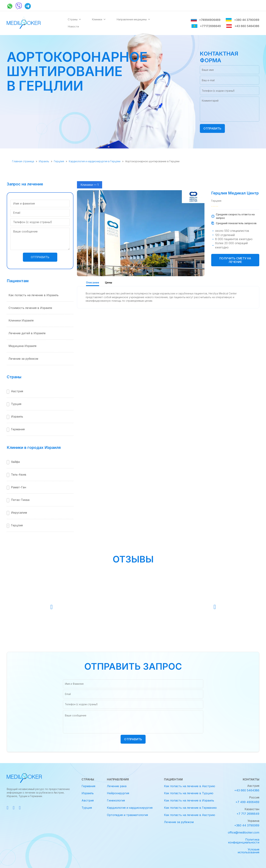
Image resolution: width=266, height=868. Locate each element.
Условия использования (248, 851)
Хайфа (15, 462)
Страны (74, 19)
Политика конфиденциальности (244, 841)
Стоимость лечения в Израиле (30, 308)
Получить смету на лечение (235, 260)
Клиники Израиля (21, 320)
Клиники (99, 19)
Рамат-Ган (19, 487)
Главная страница (23, 161)
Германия (18, 429)
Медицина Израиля (22, 346)
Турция (16, 404)
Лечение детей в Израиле (27, 333)
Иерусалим (19, 513)
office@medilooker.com (244, 832)
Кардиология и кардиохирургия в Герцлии (95, 161)
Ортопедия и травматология (127, 815)
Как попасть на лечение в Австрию (190, 786)
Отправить (212, 128)
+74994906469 (206, 20)
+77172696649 (206, 26)
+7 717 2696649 (248, 814)
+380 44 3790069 (242, 20)
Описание (93, 282)
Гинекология (116, 800)
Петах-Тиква (20, 500)
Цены (109, 282)
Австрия (17, 391)
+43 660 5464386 (243, 26)
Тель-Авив (19, 475)
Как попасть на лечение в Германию (190, 808)
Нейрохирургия (118, 793)
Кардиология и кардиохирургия (130, 808)
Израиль (44, 161)
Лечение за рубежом (23, 359)
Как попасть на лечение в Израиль (34, 295)
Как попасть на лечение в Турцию (189, 793)
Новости (73, 26)
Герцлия (59, 161)
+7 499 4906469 (247, 802)
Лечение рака (117, 786)
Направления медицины (133, 19)
